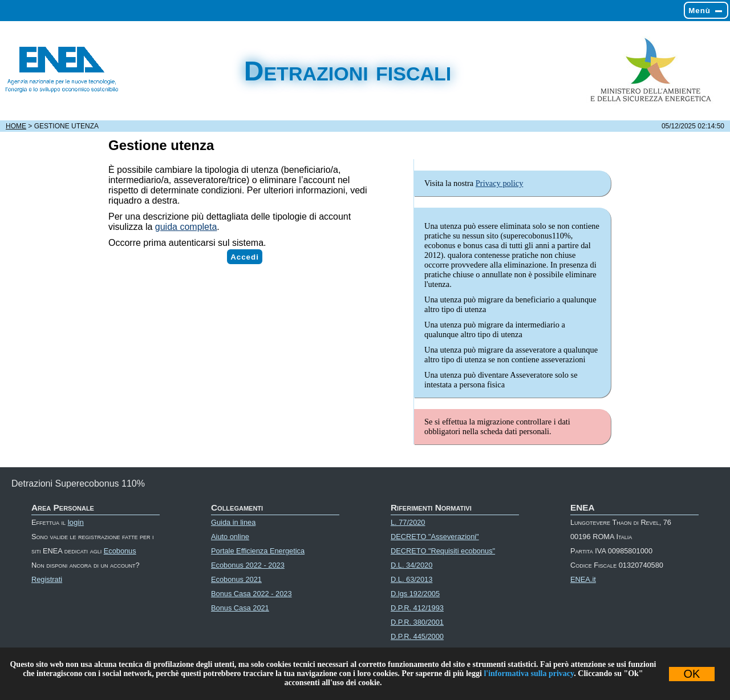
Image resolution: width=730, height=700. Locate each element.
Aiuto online (230, 537)
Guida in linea (233, 522)
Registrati (47, 579)
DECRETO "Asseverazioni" (435, 537)
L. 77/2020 (408, 522)
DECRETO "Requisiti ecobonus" (443, 551)
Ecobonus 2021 (236, 579)
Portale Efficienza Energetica (258, 551)
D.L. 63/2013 (411, 579)
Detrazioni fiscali (348, 71)
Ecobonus (120, 551)
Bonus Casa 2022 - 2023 (252, 594)
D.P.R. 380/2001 (417, 622)
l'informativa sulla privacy (529, 673)
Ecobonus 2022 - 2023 (248, 565)
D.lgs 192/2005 (415, 594)
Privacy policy (500, 183)
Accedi (245, 257)
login (76, 522)
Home (16, 126)
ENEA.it (583, 579)
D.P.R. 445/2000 (417, 636)
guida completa (186, 227)
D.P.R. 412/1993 (417, 608)
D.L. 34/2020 (411, 565)
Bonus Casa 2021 (240, 608)
